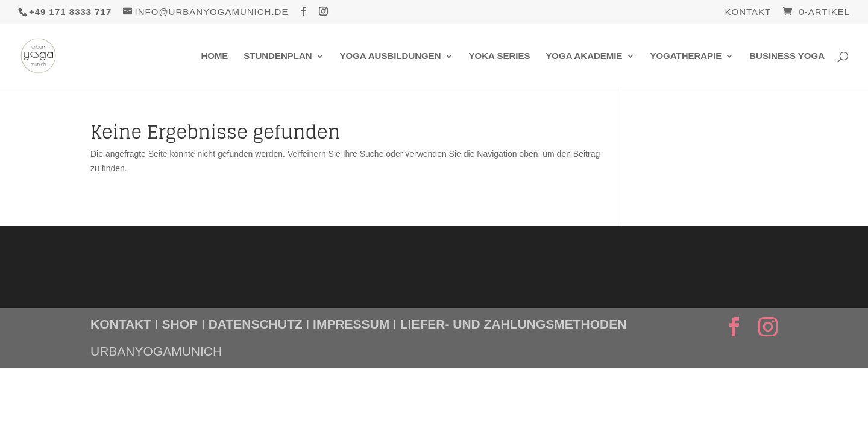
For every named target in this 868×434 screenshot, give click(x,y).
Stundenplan (278, 56)
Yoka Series (499, 56)
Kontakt (748, 12)
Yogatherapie (686, 56)
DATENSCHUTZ (256, 324)
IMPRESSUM (351, 324)
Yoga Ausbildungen (391, 56)
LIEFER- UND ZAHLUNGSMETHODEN (514, 324)
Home (214, 56)
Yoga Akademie (584, 56)
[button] (27, 407)
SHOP (180, 324)
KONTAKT (121, 324)
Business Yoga (787, 56)
